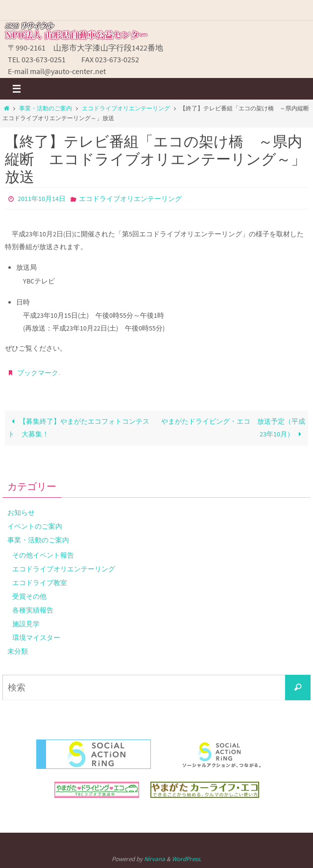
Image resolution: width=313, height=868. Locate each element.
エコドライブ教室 (40, 583)
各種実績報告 (33, 610)
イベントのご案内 (35, 526)
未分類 (18, 651)
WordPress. (187, 859)
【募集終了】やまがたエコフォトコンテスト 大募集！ (79, 428)
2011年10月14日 (42, 199)
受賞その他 (29, 596)
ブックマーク (38, 373)
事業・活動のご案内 (46, 108)
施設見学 (26, 624)
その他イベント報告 (43, 555)
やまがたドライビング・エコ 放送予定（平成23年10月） (233, 428)
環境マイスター (36, 638)
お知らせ (21, 512)
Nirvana (155, 859)
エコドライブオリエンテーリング (126, 108)
